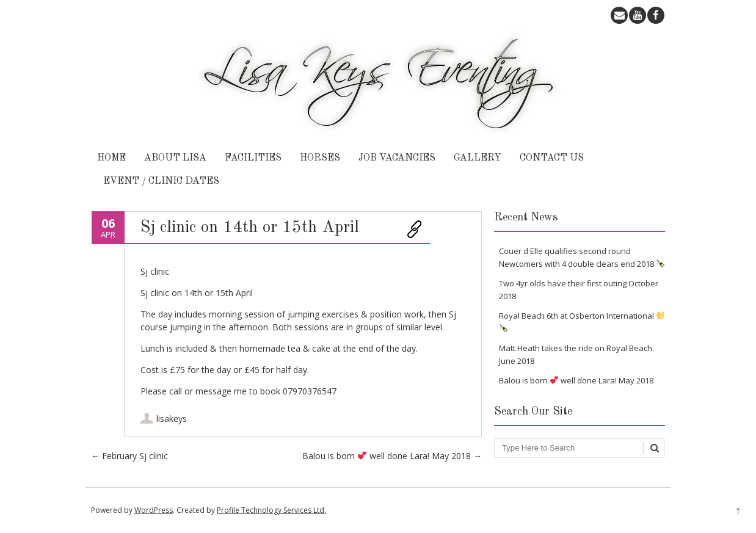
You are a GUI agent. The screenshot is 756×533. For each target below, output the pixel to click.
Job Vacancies (397, 158)
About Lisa (175, 158)
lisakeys (172, 419)
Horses (320, 158)
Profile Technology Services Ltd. (271, 510)
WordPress (154, 510)
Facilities (253, 158)
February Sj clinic (129, 456)
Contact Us (552, 158)
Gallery (478, 158)
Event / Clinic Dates (161, 181)
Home (111, 158)
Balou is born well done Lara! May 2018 (392, 456)
